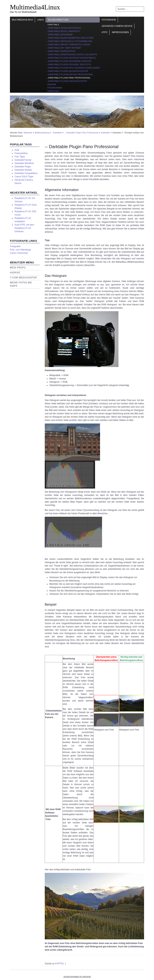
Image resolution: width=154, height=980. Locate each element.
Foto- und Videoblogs (20, 250)
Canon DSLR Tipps (24, 177)
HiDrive (15, 273)
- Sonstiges (53, 91)
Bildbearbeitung (58, 20)
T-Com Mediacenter (23, 278)
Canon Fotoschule (19, 253)
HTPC (105, 32)
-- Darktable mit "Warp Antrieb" (64, 48)
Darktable (105, 133)
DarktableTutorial (23, 160)
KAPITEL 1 (61, 964)
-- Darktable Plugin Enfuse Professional (70, 74)
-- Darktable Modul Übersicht (63, 31)
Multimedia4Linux (35, 7)
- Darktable (53, 25)
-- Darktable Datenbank (59, 35)
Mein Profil (18, 268)
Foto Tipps (20, 157)
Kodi (17, 150)
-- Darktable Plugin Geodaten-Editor (67, 71)
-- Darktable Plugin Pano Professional (68, 78)
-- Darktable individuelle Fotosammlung (69, 41)
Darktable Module (23, 170)
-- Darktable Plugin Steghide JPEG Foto (68, 64)
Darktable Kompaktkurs (26, 173)
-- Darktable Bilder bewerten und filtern (70, 38)
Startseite (28, 133)
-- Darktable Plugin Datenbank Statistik (69, 61)
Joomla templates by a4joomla (77, 976)
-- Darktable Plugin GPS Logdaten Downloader (73, 68)
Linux (40, 20)
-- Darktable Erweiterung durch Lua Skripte (72, 54)
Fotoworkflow (21, 153)
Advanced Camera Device (117, 26)
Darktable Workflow (24, 163)
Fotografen (15, 246)
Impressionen (120, 32)
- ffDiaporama (54, 88)
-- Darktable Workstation (61, 51)
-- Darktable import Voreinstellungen (68, 45)
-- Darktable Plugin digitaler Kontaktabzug (71, 58)
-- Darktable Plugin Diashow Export (67, 81)
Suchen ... (116, 7)
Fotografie (109, 20)
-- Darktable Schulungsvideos (63, 28)
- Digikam (51, 84)
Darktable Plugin (23, 167)
